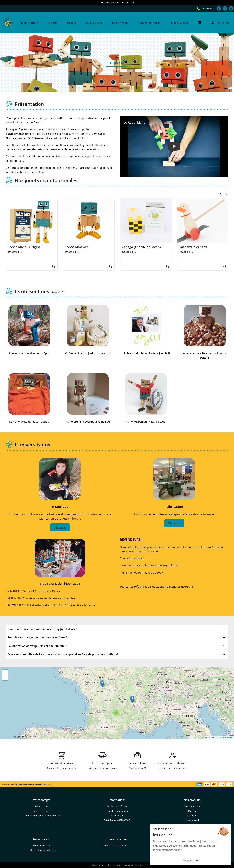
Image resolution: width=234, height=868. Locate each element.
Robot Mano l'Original (24, 247)
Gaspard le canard (193, 247)
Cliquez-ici (117, 63)
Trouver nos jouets (149, 23)
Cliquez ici (60, 527)
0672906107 (208, 8)
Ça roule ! (71, 23)
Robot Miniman (77, 247)
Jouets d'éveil (94, 23)
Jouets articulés (29, 23)
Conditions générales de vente (42, 850)
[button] (230, 63)
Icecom (139, 865)
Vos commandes (42, 811)
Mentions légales (42, 845)
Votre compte (42, 806)
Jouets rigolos (120, 23)
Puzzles (52, 23)
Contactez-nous (179, 23)
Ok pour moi (191, 860)
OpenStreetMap (225, 738)
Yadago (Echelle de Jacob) (141, 247)
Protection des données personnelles (42, 816)
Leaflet (209, 738)
